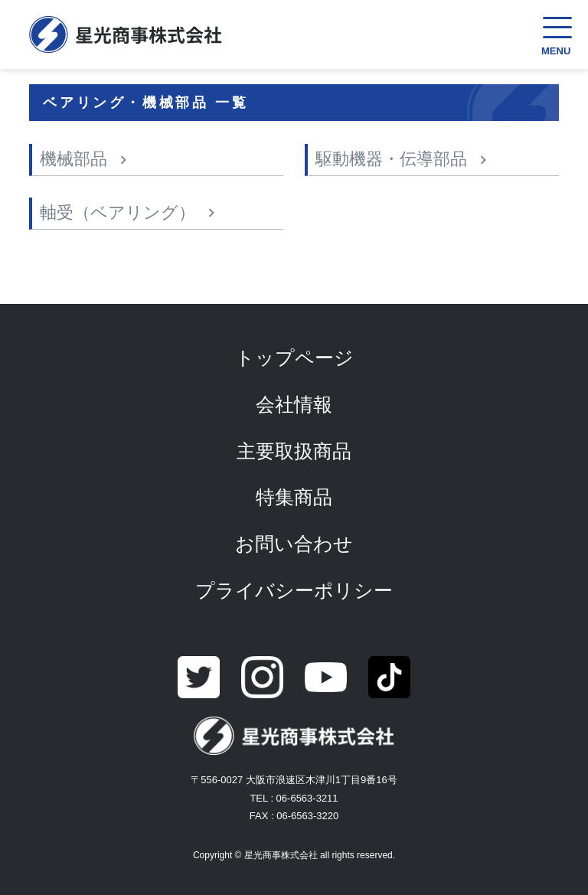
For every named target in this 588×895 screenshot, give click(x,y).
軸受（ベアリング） (118, 212)
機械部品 (73, 159)
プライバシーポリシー (294, 590)
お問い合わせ (294, 544)
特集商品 (294, 497)
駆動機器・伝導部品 (391, 159)
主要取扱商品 (294, 451)
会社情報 (294, 404)
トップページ (294, 358)
